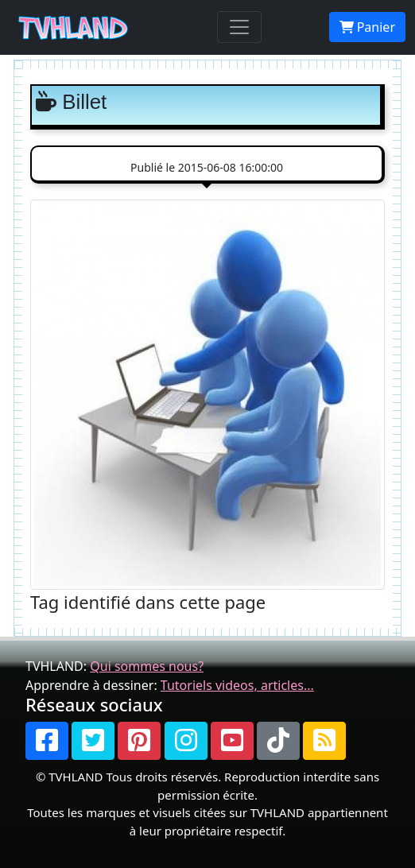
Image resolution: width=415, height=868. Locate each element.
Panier (367, 27)
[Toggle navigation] (239, 27)
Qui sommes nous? (147, 666)
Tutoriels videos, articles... (237, 685)
